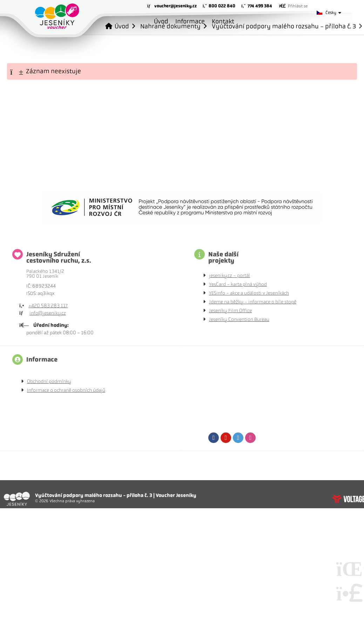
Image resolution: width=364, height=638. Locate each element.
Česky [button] (331, 13)
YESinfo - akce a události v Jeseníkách (249, 293)
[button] (293, 6)
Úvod (57, 16)
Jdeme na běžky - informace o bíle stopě (253, 302)
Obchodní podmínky (49, 381)
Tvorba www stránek (348, 499)
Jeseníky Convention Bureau (239, 319)
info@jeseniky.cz (48, 313)
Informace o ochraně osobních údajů (66, 390)
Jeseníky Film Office (230, 311)
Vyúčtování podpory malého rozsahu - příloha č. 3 (284, 26)
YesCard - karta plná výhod (238, 284)
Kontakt (223, 21)
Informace (190, 21)
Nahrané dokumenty (170, 26)
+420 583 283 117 (48, 306)
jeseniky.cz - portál (230, 276)
